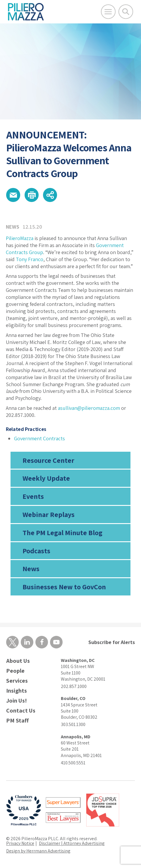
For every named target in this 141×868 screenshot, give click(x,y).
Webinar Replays (49, 514)
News (31, 569)
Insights (17, 691)
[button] (13, 195)
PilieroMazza (20, 238)
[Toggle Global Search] (126, 12)
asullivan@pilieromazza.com (89, 408)
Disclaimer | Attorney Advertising (72, 843)
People (15, 671)
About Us (18, 661)
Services (17, 681)
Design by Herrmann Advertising (38, 851)
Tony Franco (30, 259)
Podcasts (36, 551)
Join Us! (17, 701)
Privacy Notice (20, 843)
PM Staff (17, 721)
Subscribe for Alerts (112, 642)
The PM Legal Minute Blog (62, 533)
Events (33, 496)
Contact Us (21, 711)
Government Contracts (39, 438)
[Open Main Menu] (108, 12)
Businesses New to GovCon (64, 587)
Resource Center (48, 460)
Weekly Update (46, 478)
